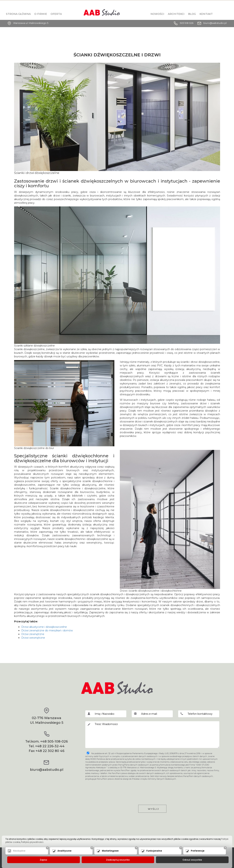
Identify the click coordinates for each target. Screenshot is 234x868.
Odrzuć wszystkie (192, 860)
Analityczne (64, 851)
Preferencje (198, 851)
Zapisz (43, 860)
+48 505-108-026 (54, 741)
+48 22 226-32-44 (50, 746)
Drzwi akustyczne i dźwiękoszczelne (44, 627)
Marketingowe (110, 851)
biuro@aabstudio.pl (215, 23)
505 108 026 (187, 23)
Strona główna (18, 14)
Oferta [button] (56, 14)
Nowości (157, 14)
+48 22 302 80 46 (50, 751)
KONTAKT (206, 14)
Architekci (176, 14)
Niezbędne (19, 851)
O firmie (41, 14)
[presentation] (152, 789)
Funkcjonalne (154, 851)
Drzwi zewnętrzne (33, 634)
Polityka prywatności (32, 842)
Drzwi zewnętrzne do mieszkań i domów (47, 630)
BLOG (192, 14)
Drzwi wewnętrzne (33, 638)
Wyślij (152, 809)
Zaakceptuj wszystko (118, 860)
